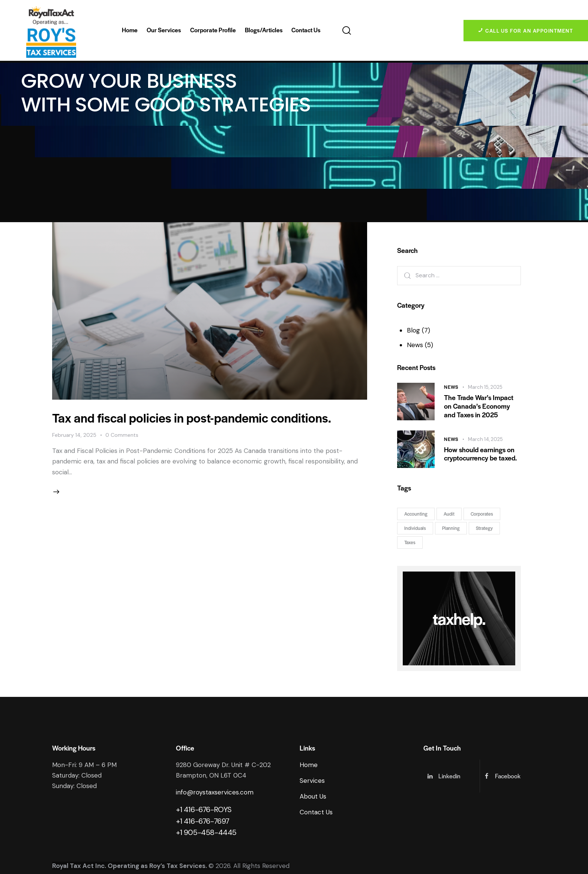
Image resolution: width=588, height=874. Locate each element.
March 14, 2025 (485, 439)
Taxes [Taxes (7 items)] (410, 542)
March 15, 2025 (485, 387)
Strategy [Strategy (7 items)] (484, 528)
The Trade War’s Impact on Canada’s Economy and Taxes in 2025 (479, 406)
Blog (413, 330)
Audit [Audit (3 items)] (449, 514)
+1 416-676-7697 (203, 821)
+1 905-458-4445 (206, 832)
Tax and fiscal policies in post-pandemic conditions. (192, 417)
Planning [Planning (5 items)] (451, 528)
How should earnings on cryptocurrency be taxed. (480, 454)
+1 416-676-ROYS (204, 809)
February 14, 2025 (74, 435)
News (415, 345)
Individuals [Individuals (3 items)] (415, 528)
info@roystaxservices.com (215, 792)
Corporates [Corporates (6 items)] (482, 514)
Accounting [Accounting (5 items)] (416, 514)
